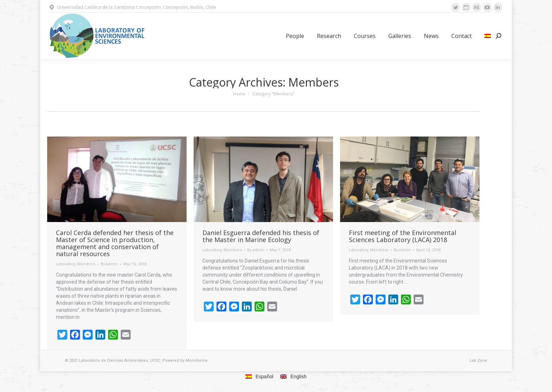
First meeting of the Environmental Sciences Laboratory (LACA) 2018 (403, 236)
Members (86, 264)
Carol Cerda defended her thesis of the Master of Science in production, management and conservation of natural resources (115, 243)
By (109, 264)
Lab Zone (478, 361)
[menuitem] (295, 36)
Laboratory (65, 264)
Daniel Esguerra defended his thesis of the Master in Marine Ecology (261, 236)
